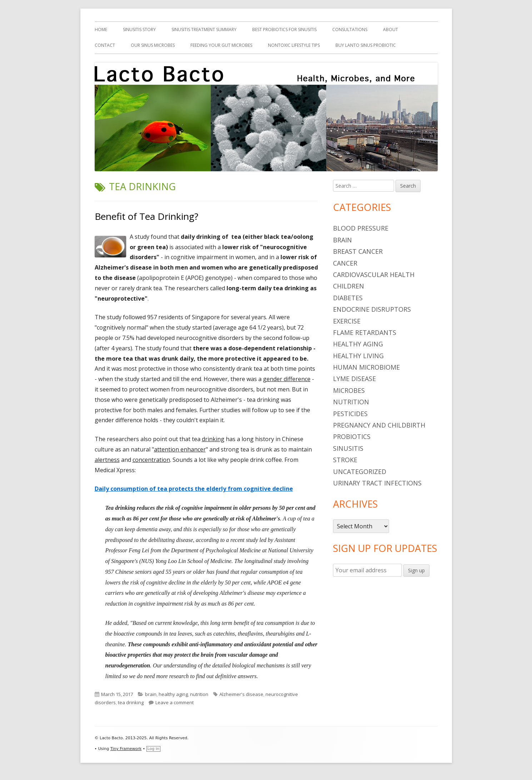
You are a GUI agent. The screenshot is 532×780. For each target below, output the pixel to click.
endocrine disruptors (372, 309)
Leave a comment (175, 702)
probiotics (352, 436)
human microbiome (366, 367)
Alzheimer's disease (241, 694)
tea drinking (131, 702)
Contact (105, 45)
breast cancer (358, 251)
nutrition (199, 694)
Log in (153, 749)
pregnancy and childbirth (379, 425)
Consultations (350, 29)
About (391, 29)
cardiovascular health (374, 275)
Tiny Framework (126, 749)
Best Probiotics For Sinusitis (284, 29)
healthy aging (173, 694)
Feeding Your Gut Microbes (221, 45)
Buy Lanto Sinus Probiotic (366, 45)
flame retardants (365, 332)
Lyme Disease (354, 379)
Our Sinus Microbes (153, 45)
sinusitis (348, 448)
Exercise (347, 321)
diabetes (348, 298)
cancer (345, 263)
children (349, 286)
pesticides (350, 414)
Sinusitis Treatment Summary (204, 29)
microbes (349, 390)
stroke (345, 460)
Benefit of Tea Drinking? (146, 216)
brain (151, 694)
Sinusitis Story (139, 29)
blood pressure (361, 228)
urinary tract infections (377, 483)
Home (101, 29)
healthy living (358, 356)
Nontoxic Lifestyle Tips (294, 45)
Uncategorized (360, 472)
